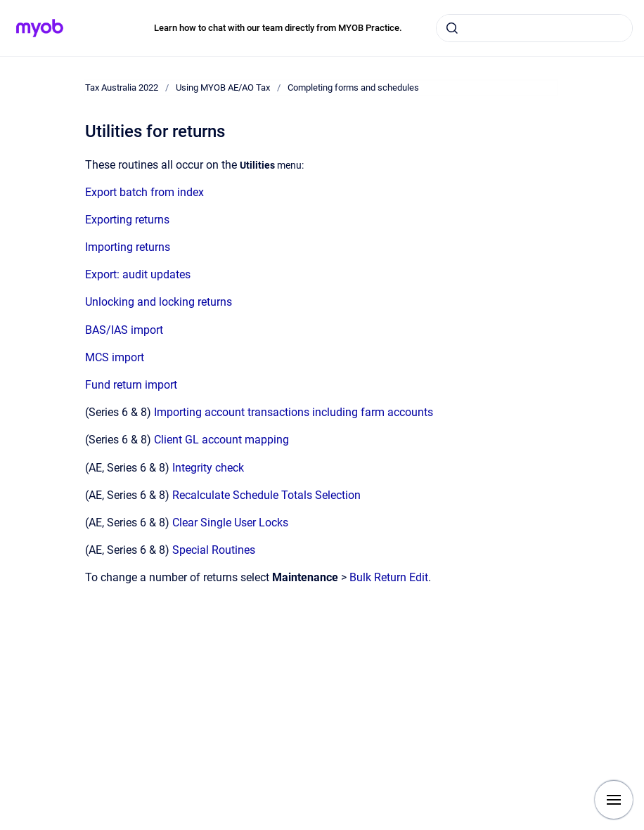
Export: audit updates (138, 274)
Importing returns (128, 247)
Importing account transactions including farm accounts (294, 412)
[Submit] (452, 28)
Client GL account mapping (221, 440)
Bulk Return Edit (389, 577)
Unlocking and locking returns (159, 302)
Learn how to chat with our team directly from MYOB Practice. (278, 28)
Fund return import (131, 385)
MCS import (115, 357)
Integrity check (208, 468)
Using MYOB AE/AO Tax (223, 87)
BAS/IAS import (124, 330)
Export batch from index (144, 192)
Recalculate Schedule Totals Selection (266, 495)
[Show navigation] (614, 800)
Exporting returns (127, 220)
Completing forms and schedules (353, 87)
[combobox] (534, 28)
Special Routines (214, 550)
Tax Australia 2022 (122, 87)
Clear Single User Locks (230, 523)
